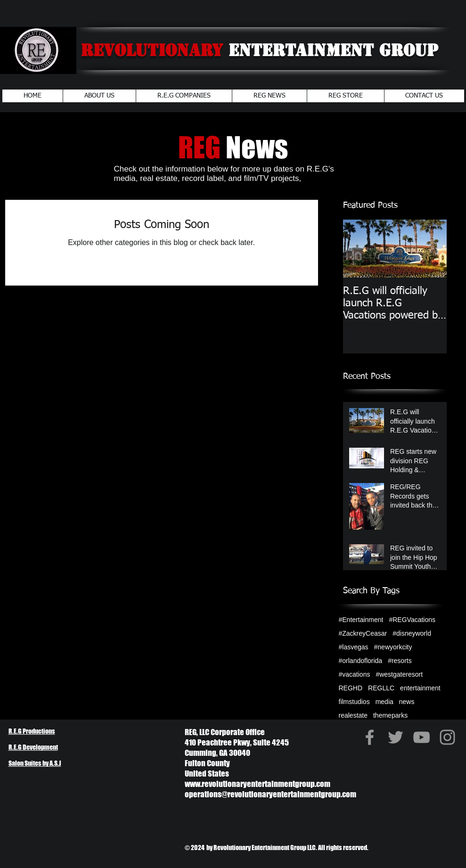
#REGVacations (412, 620)
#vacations (355, 674)
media (384, 702)
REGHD (351, 688)
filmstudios (354, 702)
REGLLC (381, 688)
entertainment (420, 688)
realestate (353, 715)
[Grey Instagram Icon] (447, 737)
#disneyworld (412, 633)
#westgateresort (399, 674)
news (407, 702)
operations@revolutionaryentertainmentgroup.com (270, 794)
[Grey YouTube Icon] (421, 737)
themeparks (390, 715)
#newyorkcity (393, 647)
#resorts (400, 661)
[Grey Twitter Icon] (396, 737)
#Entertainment (361, 620)
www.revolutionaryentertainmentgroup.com (258, 784)
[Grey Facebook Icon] (370, 737)
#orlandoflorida (361, 661)
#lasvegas (354, 647)
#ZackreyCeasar (363, 633)
